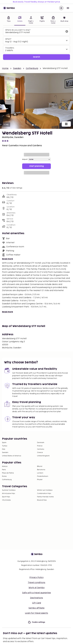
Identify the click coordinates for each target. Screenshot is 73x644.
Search (36, 57)
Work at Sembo (37, 588)
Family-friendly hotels (45, 497)
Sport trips (6, 497)
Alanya (5, 466)
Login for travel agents (36, 613)
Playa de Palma (8, 473)
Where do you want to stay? (18, 30)
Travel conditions (36, 583)
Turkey (5, 446)
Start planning (36, 166)
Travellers (10, 48)
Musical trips (42, 500)
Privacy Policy (36, 577)
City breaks (6, 500)
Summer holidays (9, 490)
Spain (4, 443)
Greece (40, 453)
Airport (25, 159)
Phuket (40, 480)
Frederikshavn (43, 476)
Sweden (17, 68)
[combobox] (34, 33)
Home (5, 68)
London (40, 473)
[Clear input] (67, 31)
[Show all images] (66, 124)
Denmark (41, 443)
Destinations (36, 598)
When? (8, 39)
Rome (4, 476)
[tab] (9, 20)
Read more (8, 259)
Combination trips (44, 493)
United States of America (12, 456)
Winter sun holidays (45, 490)
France (40, 446)
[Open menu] (68, 8)
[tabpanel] (36, 44)
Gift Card (36, 603)
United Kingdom (43, 456)
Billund (40, 466)
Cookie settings (36, 622)
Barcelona (41, 470)
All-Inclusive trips (8, 493)
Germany (41, 449)
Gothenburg (32, 68)
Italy (4, 449)
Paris (4, 470)
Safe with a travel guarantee (36, 593)
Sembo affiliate (36, 608)
